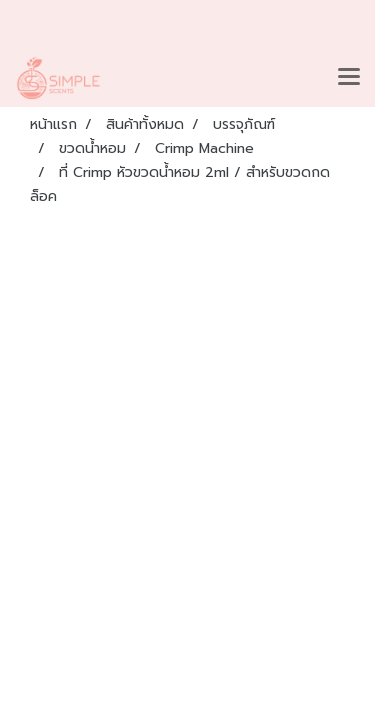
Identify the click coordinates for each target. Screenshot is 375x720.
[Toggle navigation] (349, 78)
